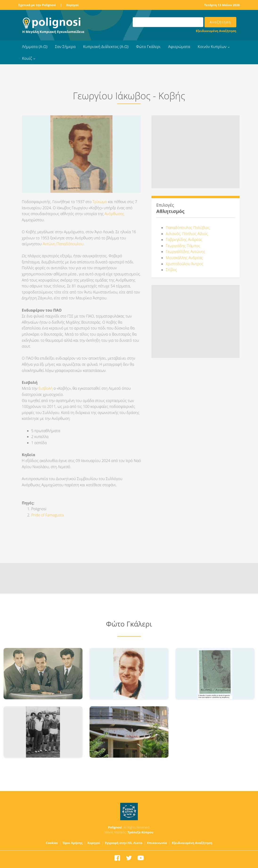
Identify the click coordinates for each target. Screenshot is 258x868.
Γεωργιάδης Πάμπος (183, 246)
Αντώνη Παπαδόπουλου (63, 244)
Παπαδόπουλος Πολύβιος (188, 228)
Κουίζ (27, 58)
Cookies (52, 843)
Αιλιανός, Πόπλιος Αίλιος (187, 234)
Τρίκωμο (100, 202)
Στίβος (171, 270)
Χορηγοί (72, 5)
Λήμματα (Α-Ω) (35, 47)
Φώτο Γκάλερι (148, 47)
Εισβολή (45, 388)
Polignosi (115, 827)
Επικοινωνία (157, 843)
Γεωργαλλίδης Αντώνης (185, 252)
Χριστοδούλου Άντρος (184, 264)
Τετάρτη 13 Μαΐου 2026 (222, 5)
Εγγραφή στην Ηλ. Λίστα (124, 843)
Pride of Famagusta (48, 515)
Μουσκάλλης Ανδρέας (184, 258)
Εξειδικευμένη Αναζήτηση (216, 31)
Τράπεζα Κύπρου (140, 832)
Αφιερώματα (179, 47)
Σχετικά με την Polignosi (37, 5)
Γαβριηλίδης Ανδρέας (184, 240)
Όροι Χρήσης (73, 843)
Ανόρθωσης (114, 214)
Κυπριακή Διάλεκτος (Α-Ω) (106, 47)
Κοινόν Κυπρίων (212, 47)
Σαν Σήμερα (65, 47)
